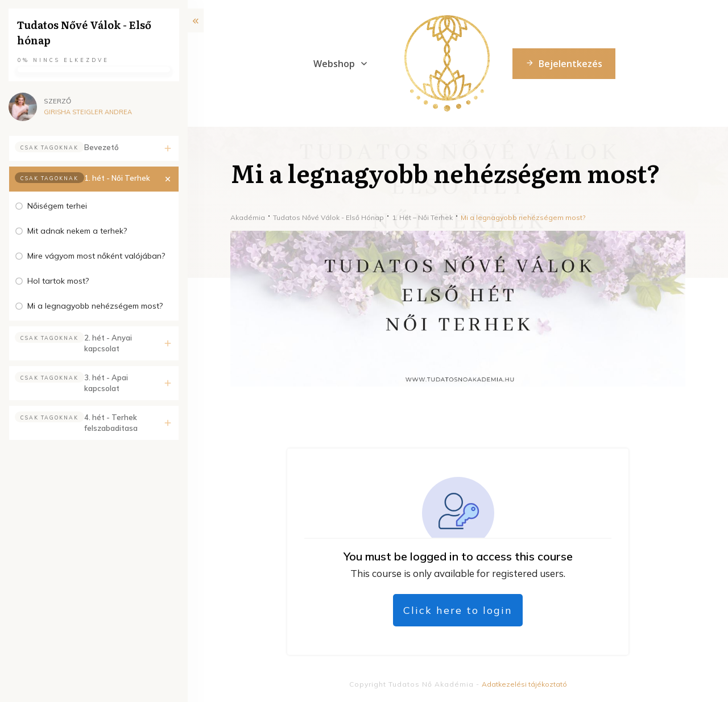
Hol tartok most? (58, 281)
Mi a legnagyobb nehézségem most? (95, 306)
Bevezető (102, 147)
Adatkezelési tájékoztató (524, 684)
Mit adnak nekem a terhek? (77, 231)
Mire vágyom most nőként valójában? (96, 256)
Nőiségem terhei (57, 206)
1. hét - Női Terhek (117, 178)
